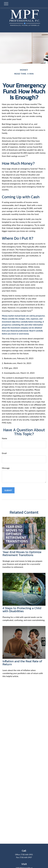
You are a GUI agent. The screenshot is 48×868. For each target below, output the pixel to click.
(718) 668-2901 (27, 854)
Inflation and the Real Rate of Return (22, 663)
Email (4, 453)
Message (6, 468)
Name (5, 438)
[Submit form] (8, 490)
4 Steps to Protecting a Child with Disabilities (22, 610)
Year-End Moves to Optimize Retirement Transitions (22, 554)
